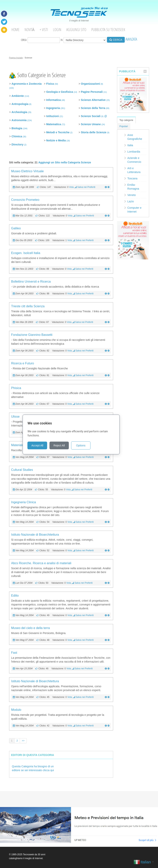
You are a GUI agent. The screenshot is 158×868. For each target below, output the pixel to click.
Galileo (16, 228)
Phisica (16, 388)
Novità (30, 30)
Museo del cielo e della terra (31, 628)
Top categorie (126, 120)
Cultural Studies (22, 470)
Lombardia (134, 152)
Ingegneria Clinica (24, 502)
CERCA (116, 40)
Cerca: (40, 40)
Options (89, 445)
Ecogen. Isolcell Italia (26, 253)
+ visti (44, 30)
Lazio (131, 201)
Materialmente (21, 445)
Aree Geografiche (135, 137)
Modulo (16, 710)
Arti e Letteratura (134, 170)
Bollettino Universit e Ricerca (31, 282)
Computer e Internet (135, 210)
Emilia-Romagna (133, 187)
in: (83, 40)
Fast (14, 653)
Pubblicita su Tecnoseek (108, 30)
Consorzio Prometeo (25, 200)
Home (15, 30)
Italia (130, 145)
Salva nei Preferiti (86, 187)
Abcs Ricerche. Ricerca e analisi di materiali (41, 563)
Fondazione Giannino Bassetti (32, 335)
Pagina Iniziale (16, 58)
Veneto (132, 195)
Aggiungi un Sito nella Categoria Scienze (65, 162)
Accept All (45, 445)
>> (23, 741)
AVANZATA (131, 39)
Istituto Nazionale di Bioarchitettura (35, 535)
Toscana (132, 178)
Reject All (67, 445)
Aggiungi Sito (76, 30)
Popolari (124, 126)
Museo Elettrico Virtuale (28, 171)
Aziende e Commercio (134, 160)
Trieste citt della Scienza (28, 306)
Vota (71, 187)
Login (57, 30)
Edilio (15, 596)
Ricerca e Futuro (23, 363)
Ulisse (15, 417)
